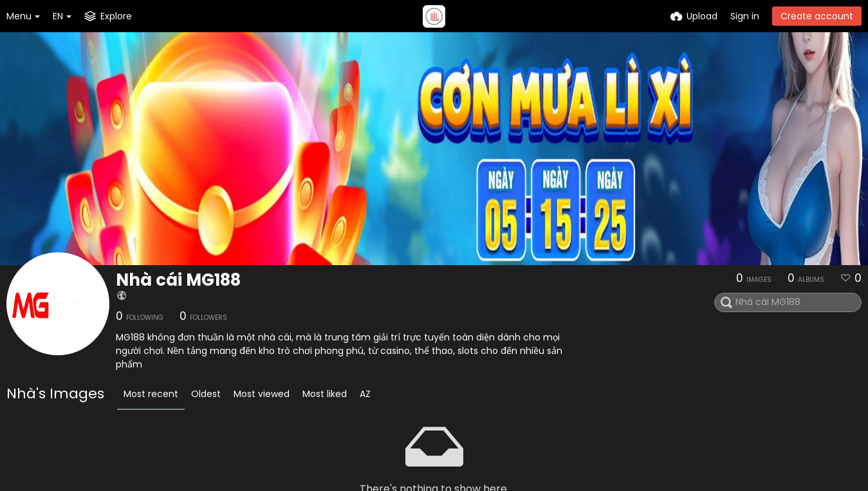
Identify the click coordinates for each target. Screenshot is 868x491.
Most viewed (262, 394)
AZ (365, 394)
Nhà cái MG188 (178, 280)
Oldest (206, 394)
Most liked (325, 394)
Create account (817, 16)
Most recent (151, 394)
